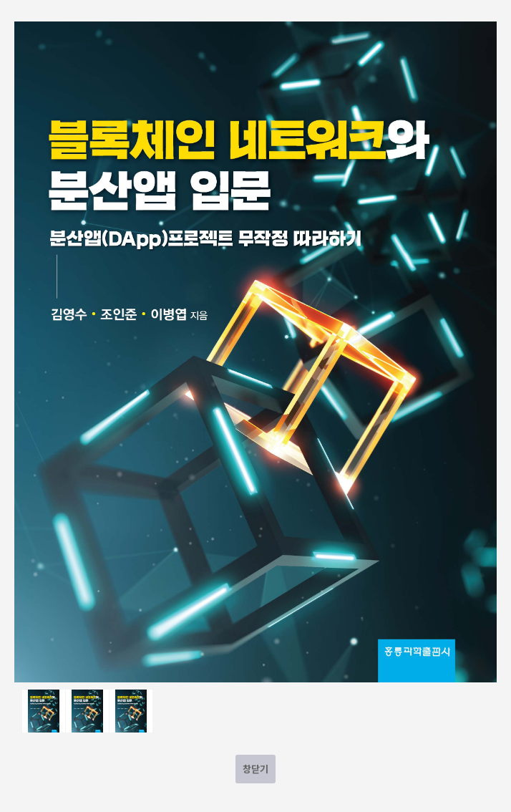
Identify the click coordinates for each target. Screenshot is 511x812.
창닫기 (255, 769)
